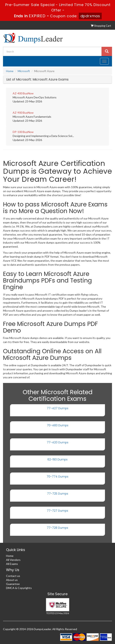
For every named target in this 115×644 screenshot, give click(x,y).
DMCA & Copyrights (19, 588)
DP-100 (17, 132)
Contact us (13, 576)
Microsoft (24, 71)
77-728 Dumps (57, 528)
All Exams (12, 564)
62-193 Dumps (57, 459)
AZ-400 (17, 93)
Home (10, 71)
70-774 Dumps (57, 477)
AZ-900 (17, 113)
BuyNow (28, 93)
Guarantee (13, 584)
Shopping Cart (101, 26)
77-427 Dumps (58, 408)
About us (12, 580)
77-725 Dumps (58, 494)
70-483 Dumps (58, 425)
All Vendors (13, 560)
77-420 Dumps (58, 442)
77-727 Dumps (57, 511)
